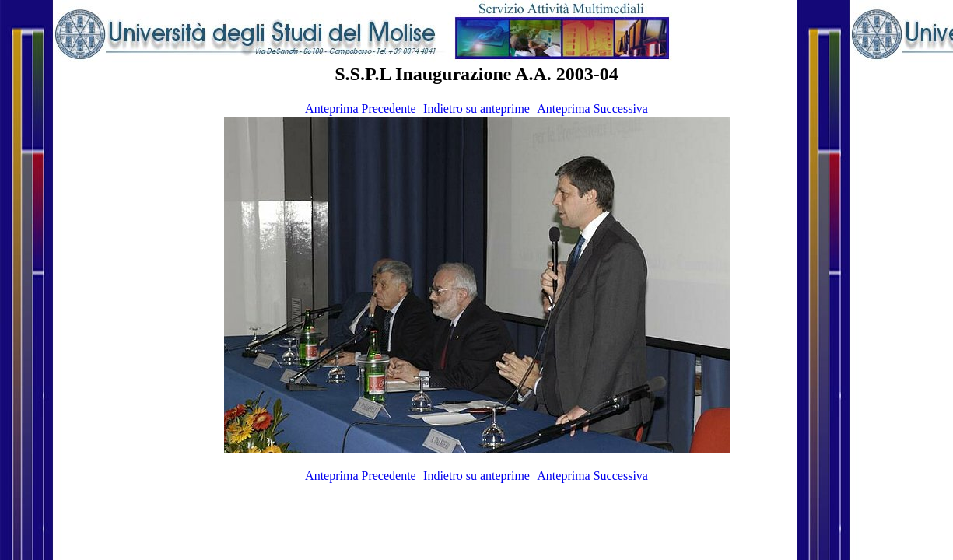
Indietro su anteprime (476, 108)
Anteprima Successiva (592, 108)
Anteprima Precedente (361, 108)
